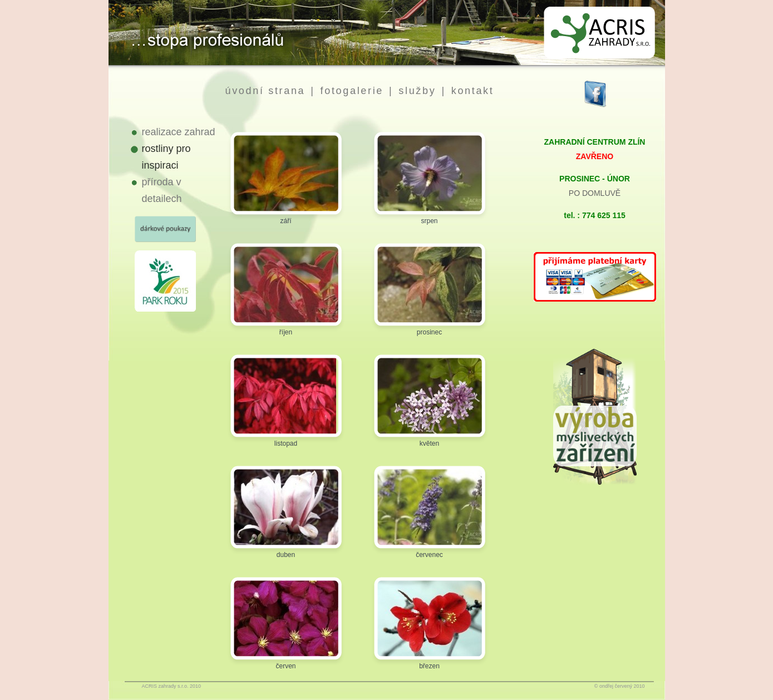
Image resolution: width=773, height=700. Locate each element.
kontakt (473, 91)
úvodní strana (265, 91)
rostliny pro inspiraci (166, 157)
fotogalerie (352, 91)
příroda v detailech (162, 190)
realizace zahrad (179, 132)
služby (417, 91)
